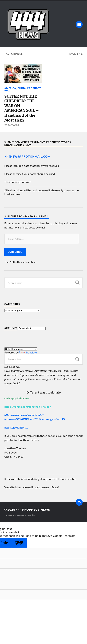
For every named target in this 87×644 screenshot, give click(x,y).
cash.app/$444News (17, 398)
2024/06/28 (12, 125)
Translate (28, 352)
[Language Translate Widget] (21, 349)
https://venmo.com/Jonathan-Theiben (28, 407)
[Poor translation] (19, 543)
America (10, 88)
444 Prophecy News (33, 510)
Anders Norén (26, 515)
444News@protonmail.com (28, 156)
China (22, 88)
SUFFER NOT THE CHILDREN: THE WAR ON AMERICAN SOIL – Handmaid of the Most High (22, 108)
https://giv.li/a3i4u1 (16, 427)
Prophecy (34, 88)
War (7, 91)
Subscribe (15, 252)
